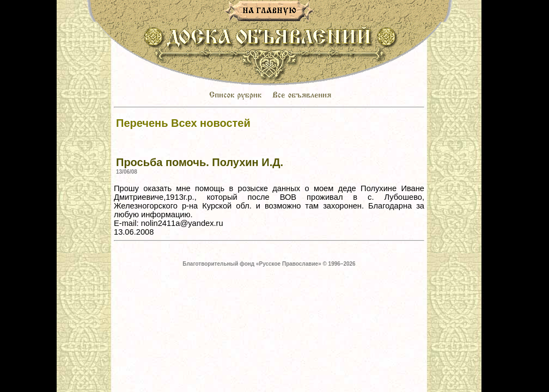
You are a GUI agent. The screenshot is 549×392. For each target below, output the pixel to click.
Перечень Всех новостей (183, 123)
